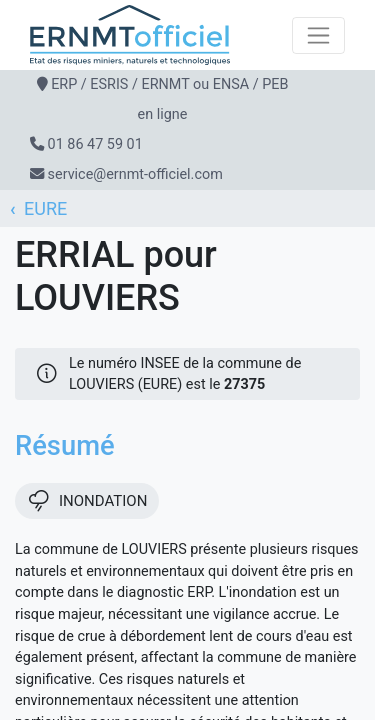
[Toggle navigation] (318, 35)
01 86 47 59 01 (95, 144)
